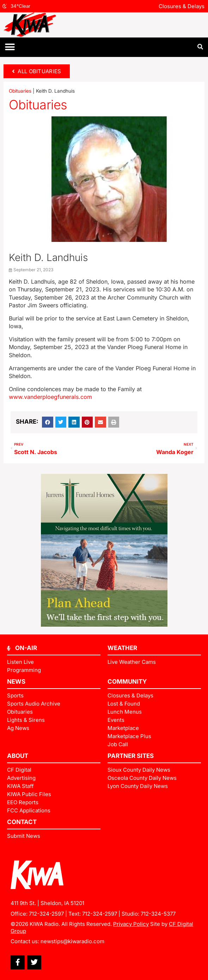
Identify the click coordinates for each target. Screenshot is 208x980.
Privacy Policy (131, 924)
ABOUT (18, 756)
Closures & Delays (182, 6)
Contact (22, 822)
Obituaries (20, 91)
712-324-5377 (158, 914)
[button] (10, 47)
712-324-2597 (46, 914)
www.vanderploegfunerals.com (50, 397)
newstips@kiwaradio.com (72, 941)
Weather (122, 648)
